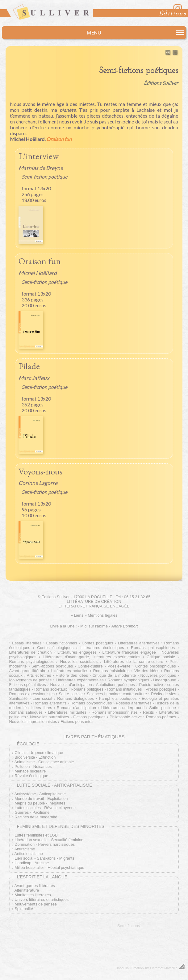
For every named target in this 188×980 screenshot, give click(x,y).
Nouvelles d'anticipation (71, 685)
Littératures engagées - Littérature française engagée (107, 652)
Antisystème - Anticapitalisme (40, 794)
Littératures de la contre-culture (134, 661)
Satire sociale (71, 694)
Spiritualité (24, 909)
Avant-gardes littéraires (35, 886)
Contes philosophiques (156, 666)
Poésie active (151, 685)
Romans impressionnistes (115, 712)
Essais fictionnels (62, 643)
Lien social (42, 698)
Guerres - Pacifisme (32, 812)
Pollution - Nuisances (33, 766)
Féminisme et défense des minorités (61, 826)
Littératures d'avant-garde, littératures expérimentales (91, 657)
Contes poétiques (98, 643)
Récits (148, 712)
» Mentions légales (101, 615)
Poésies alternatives (134, 703)
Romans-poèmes (161, 717)
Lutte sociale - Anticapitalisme (54, 785)
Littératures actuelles (70, 671)
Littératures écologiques (102, 648)
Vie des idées (147, 671)
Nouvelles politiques (158, 675)
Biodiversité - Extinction (35, 757)
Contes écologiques (55, 648)
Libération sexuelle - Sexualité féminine (49, 840)
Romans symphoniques (129, 680)
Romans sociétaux (51, 689)
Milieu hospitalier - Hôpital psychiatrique (49, 867)
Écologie (28, 744)
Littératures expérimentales (80, 680)
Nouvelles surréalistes (49, 717)
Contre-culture (90, 666)
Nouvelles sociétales (79, 661)
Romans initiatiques (124, 689)
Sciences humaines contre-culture (117, 694)
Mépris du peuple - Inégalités (40, 803)
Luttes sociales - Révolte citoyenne (45, 808)
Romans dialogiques (75, 698)
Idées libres (42, 708)
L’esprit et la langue (42, 877)
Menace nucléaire (30, 771)
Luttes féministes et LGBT (37, 835)
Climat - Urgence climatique (39, 753)
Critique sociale (161, 657)
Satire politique (163, 708)
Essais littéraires (27, 643)
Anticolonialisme (29, 854)
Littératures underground (123, 708)
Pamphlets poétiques (118, 698)
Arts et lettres (39, 675)
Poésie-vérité (119, 666)
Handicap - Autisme (32, 863)
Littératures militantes (67, 712)
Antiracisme (25, 849)
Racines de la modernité (36, 817)
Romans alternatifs (50, 703)
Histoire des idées (72, 675)
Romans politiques (87, 689)
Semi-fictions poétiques (52, 666)
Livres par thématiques (94, 737)
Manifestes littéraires (33, 895)
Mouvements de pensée (36, 904)
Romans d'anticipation (76, 708)
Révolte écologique (31, 776)
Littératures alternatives (139, 643)
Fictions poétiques (89, 717)
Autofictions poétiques (115, 685)
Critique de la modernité (114, 675)
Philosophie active (126, 717)
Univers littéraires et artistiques (42, 899)
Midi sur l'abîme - (109, 626)
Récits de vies (164, 694)
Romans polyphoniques (91, 703)
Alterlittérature (27, 890)
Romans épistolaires (111, 671)
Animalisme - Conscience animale (44, 762)
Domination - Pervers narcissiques (45, 844)
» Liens (77, 615)
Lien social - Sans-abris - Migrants (44, 858)
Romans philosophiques (153, 648)
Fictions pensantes (77, 722)
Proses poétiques (161, 689)
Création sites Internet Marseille (155, 968)
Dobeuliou (123, 968)
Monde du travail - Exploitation (41, 799)
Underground (165, 680)
